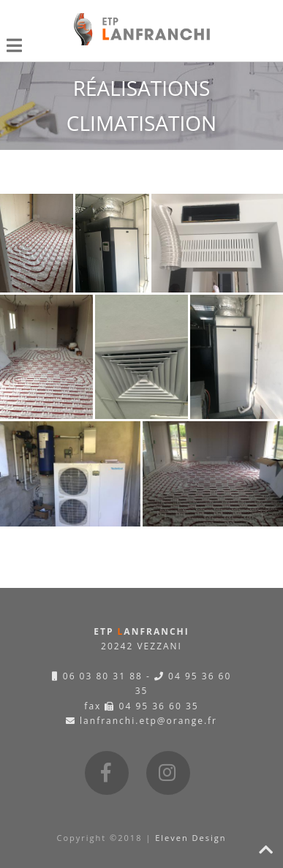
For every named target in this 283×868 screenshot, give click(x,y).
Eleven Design (190, 838)
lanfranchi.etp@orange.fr (141, 721)
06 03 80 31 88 (97, 676)
